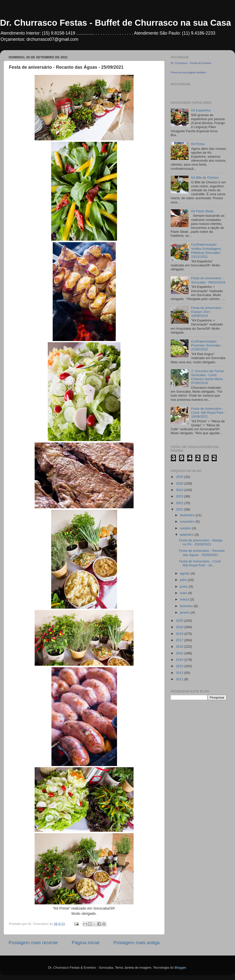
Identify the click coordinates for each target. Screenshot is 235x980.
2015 (180, 653)
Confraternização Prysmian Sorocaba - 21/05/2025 (207, 345)
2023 (180, 496)
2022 (180, 503)
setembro (187, 535)
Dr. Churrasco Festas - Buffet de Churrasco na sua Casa (116, 23)
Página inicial (85, 943)
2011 (180, 679)
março (185, 599)
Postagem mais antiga (136, 943)
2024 (180, 490)
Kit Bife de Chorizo (205, 178)
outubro (186, 528)
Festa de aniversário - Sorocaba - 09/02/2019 (208, 280)
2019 (180, 627)
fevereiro (187, 606)
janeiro (185, 612)
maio (184, 593)
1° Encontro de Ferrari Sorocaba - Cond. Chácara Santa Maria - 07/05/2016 (208, 377)
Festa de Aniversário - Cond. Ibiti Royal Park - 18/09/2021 (208, 413)
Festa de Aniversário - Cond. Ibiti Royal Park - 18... (200, 563)
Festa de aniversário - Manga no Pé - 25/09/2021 (201, 542)
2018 (180, 634)
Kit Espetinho (201, 110)
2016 (180, 647)
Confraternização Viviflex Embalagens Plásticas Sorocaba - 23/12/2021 (206, 251)
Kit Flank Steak (202, 211)
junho (184, 586)
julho (184, 580)
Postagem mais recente (33, 943)
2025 (180, 483)
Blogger (180, 968)
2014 (180, 660)
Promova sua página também (188, 72)
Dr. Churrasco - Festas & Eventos (191, 63)
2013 (180, 666)
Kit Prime (198, 144)
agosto (185, 573)
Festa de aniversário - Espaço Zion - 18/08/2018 (207, 312)
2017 (180, 640)
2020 (180, 621)
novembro (188, 522)
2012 (180, 673)
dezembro (188, 515)
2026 (180, 477)
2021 (180, 509)
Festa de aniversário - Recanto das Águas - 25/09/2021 (202, 553)
